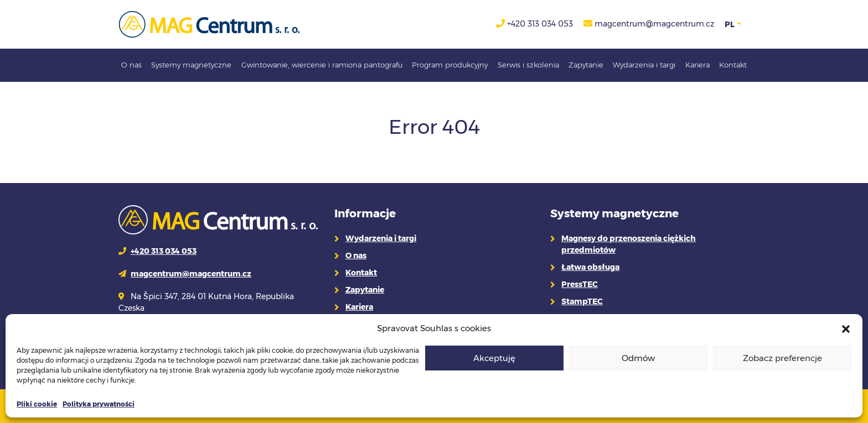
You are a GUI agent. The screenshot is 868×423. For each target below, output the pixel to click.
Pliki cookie (37, 404)
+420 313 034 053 (540, 24)
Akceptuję (494, 358)
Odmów (638, 358)
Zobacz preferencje (782, 358)
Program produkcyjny (450, 65)
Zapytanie (586, 65)
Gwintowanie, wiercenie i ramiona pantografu (322, 65)
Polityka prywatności (99, 404)
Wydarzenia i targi (644, 65)
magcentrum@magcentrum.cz (654, 24)
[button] (846, 328)
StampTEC (582, 301)
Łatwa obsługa (590, 267)
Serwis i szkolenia (528, 65)
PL (730, 24)
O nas (131, 65)
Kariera (697, 65)
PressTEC (580, 284)
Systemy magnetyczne (191, 65)
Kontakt (733, 65)
